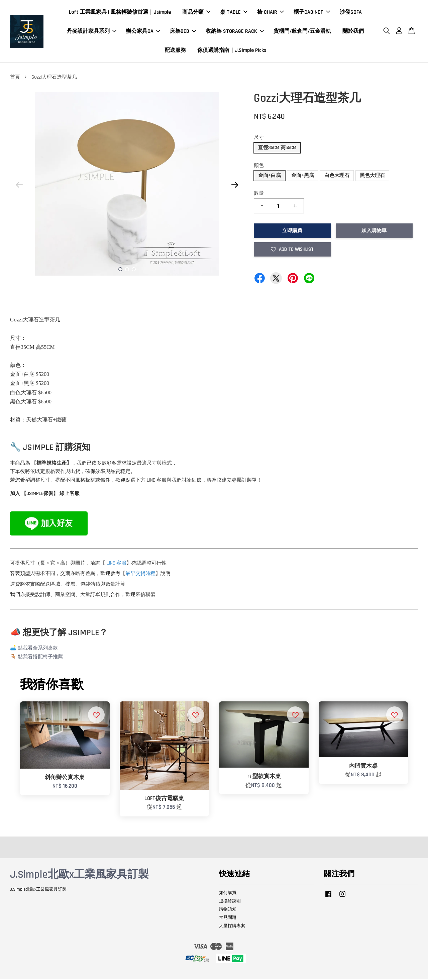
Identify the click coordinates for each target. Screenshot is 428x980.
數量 (259, 195)
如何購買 (228, 894)
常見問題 (228, 919)
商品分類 (196, 13)
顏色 (259, 167)
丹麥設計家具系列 (92, 32)
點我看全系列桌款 (38, 650)
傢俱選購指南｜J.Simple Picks (232, 51)
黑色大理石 (372, 177)
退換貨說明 (230, 902)
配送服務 (175, 51)
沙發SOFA (351, 13)
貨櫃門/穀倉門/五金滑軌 (302, 32)
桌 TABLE (234, 13)
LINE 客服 (117, 564)
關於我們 (353, 32)
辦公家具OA (143, 32)
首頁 (15, 79)
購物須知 (228, 911)
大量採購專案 (232, 927)
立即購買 (292, 232)
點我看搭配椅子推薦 (40, 658)
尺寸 (259, 139)
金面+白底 (270, 177)
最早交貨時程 (140, 575)
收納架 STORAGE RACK (235, 32)
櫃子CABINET (312, 13)
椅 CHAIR (271, 13)
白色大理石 (337, 177)
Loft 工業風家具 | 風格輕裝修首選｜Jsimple (120, 13)
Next (235, 186)
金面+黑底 (303, 177)
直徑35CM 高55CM (277, 149)
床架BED (183, 32)
